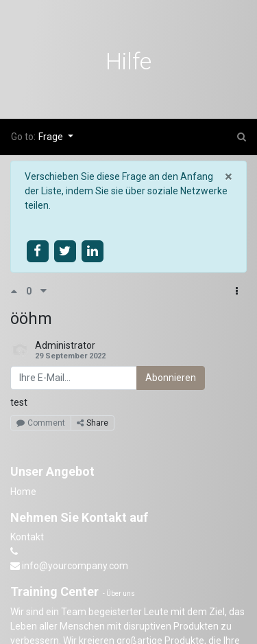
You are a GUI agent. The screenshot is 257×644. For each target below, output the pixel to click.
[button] (237, 291)
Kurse (39, 105)
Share (93, 423)
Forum (94, 105)
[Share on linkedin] (93, 251)
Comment (41, 423)
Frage (52, 137)
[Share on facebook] (37, 251)
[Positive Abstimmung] (18, 291)
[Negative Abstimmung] (44, 291)
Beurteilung (155, 105)
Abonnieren (171, 378)
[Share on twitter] (65, 251)
